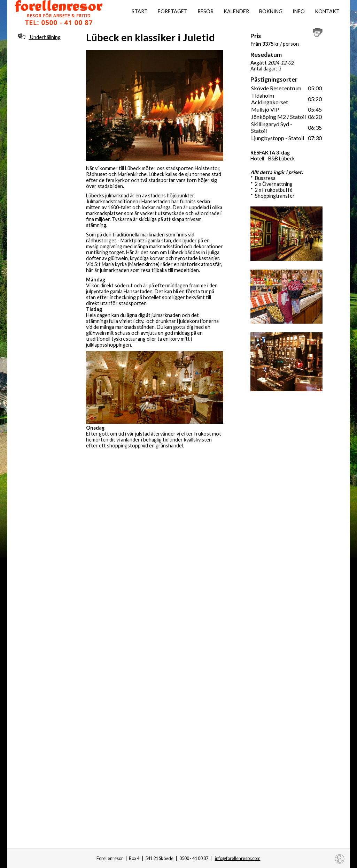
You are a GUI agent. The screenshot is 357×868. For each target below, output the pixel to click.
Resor (205, 11)
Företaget (173, 11)
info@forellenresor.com (238, 858)
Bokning (271, 11)
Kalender (236, 11)
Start (140, 11)
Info (299, 11)
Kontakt (327, 11)
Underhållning (39, 37)
